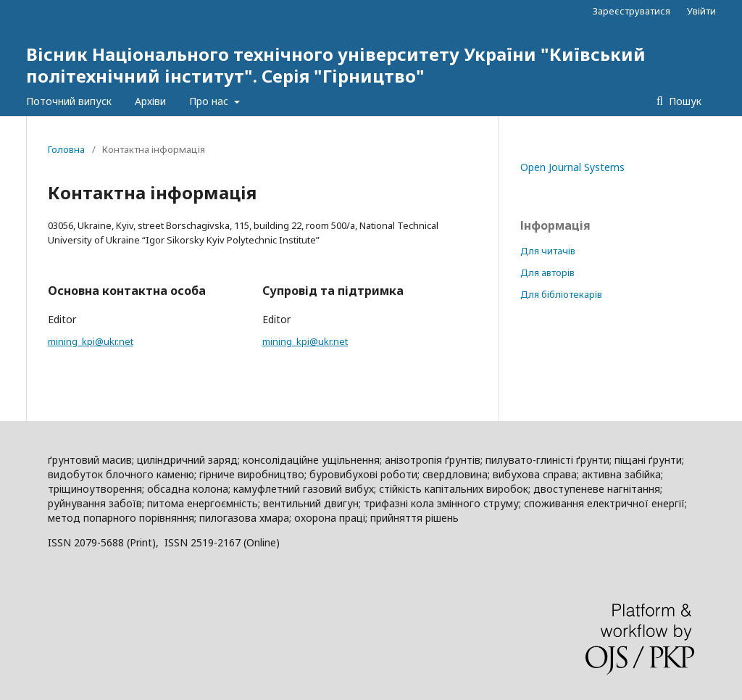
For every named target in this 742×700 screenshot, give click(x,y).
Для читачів (548, 251)
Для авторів (547, 272)
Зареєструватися (631, 11)
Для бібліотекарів (561, 294)
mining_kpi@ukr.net (91, 341)
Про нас (210, 101)
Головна (66, 149)
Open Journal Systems (572, 167)
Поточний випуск (69, 101)
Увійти (701, 11)
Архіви (150, 101)
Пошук (684, 101)
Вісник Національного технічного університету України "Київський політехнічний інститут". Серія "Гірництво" (336, 65)
